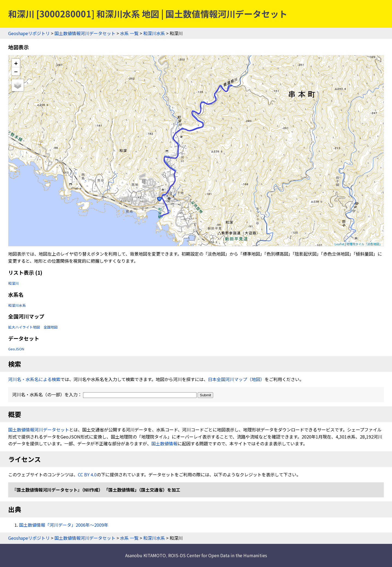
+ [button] (16, 63)
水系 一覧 (129, 33)
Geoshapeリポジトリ (29, 33)
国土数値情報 (164, 443)
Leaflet (339, 244)
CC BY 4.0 (87, 474)
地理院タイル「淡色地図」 (364, 244)
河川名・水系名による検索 (34, 379)
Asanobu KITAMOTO (146, 555)
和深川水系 (154, 33)
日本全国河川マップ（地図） (236, 379)
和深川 (13, 283)
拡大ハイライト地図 (24, 327)
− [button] (16, 71)
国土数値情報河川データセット (85, 33)
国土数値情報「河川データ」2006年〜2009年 (64, 525)
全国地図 (51, 327)
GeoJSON (16, 349)
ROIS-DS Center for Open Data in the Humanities (218, 555)
